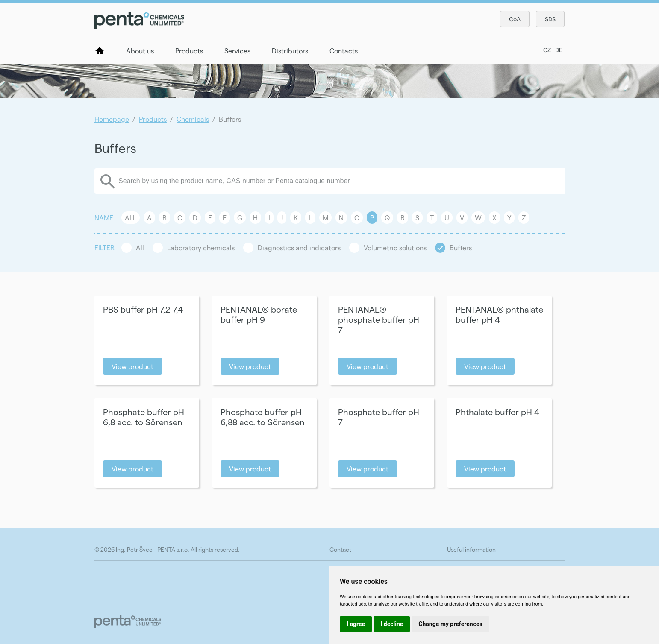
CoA (515, 19)
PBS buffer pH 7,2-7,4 (143, 309)
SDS (550, 19)
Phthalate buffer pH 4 (497, 412)
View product (132, 366)
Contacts (344, 51)
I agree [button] (356, 624)
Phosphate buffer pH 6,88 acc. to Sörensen (263, 417)
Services (237, 51)
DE (559, 50)
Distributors (290, 51)
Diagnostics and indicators (299, 247)
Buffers (461, 247)
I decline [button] (392, 624)
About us (140, 51)
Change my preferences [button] (450, 624)
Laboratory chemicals (201, 247)
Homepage (112, 119)
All (131, 218)
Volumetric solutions (395, 247)
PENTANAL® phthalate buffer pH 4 (499, 314)
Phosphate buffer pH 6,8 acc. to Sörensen (144, 417)
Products (189, 51)
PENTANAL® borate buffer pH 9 (259, 314)
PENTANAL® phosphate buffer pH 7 (379, 319)
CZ (547, 50)
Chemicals (193, 119)
